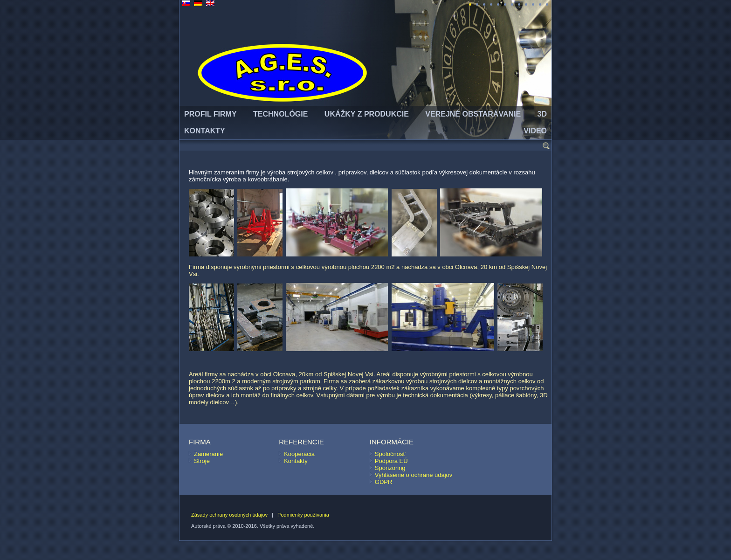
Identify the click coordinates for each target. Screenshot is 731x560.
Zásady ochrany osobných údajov (229, 515)
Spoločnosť (390, 454)
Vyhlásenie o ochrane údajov (414, 475)
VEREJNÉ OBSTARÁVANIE (473, 114)
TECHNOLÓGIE (280, 114)
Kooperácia (299, 454)
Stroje (202, 461)
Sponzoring (390, 468)
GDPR (384, 482)
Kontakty (296, 461)
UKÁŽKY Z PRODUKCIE (367, 114)
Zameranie (208, 454)
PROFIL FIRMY (210, 114)
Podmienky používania (303, 515)
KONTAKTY (205, 131)
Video (535, 131)
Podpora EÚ (391, 461)
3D (542, 114)
